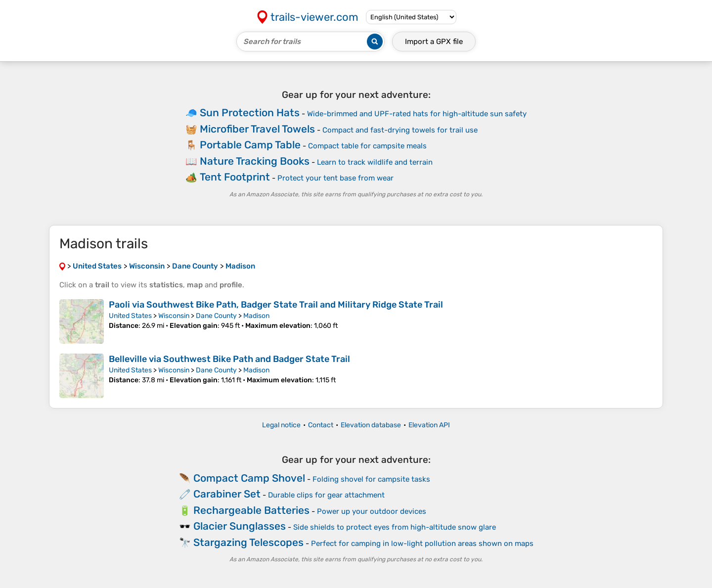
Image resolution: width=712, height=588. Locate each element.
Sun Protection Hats (250, 113)
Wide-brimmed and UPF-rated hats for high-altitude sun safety (417, 114)
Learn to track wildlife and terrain (375, 162)
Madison (256, 316)
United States (130, 316)
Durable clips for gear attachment (326, 495)
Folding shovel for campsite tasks (371, 479)
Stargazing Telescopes (248, 542)
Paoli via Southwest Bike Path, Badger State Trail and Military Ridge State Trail (276, 305)
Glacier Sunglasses (240, 526)
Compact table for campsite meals (367, 146)
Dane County (216, 316)
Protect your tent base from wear (335, 178)
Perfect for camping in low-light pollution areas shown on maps (422, 543)
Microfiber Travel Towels (257, 129)
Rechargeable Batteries (251, 510)
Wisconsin (174, 316)
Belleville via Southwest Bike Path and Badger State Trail (229, 359)
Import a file (434, 42)
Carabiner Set (227, 494)
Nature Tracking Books (255, 161)
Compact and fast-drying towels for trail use (400, 130)
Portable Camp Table (250, 145)
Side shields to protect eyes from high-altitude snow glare (395, 527)
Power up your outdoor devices (372, 511)
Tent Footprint (235, 177)
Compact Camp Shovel (249, 478)
